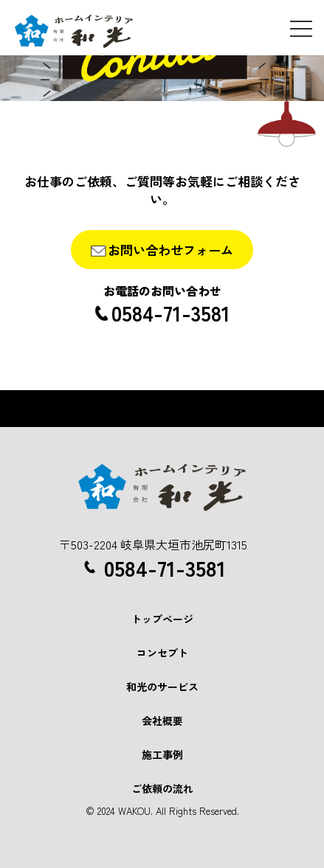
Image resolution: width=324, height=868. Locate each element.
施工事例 (162, 754)
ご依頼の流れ (162, 788)
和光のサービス (162, 687)
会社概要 (162, 721)
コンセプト (162, 653)
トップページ (162, 619)
